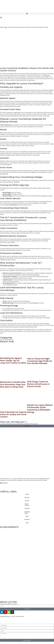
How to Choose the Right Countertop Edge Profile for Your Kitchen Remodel (39, 361)
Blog (6, 27)
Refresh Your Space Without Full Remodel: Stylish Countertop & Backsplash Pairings (40, 409)
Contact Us (27, 519)
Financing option (27, 512)
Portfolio (27, 508)
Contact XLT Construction (24, 330)
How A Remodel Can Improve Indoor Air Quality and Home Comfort (13, 414)
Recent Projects (27, 505)
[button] (27, 14)
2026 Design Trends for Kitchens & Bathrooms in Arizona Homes (38, 384)
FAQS (27, 516)
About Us (27, 497)
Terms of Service (5, 485)
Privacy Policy (4, 488)
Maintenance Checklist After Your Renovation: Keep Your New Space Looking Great (13, 384)
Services (27, 501)
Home (2, 27)
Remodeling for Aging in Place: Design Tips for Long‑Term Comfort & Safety (13, 360)
